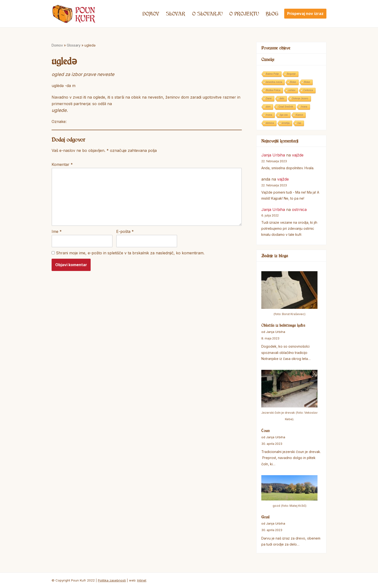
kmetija (286, 123)
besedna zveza (274, 82)
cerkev (292, 90)
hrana (304, 107)
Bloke (293, 82)
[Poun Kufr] (74, 14)
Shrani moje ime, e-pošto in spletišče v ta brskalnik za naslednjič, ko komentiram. (130, 253)
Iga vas (284, 115)
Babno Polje (272, 74)
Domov (151, 14)
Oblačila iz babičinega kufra (283, 325)
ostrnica (299, 210)
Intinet (142, 580)
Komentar (62, 164)
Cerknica (308, 90)
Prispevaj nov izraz (305, 14)
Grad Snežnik (286, 107)
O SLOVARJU (207, 14)
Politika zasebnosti (112, 580)
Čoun (265, 431)
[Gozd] (289, 492)
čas (299, 123)
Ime (57, 231)
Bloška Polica (273, 90)
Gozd (265, 517)
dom (268, 107)
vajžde (298, 155)
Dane (269, 98)
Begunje (291, 74)
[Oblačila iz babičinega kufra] (289, 294)
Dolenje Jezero (300, 98)
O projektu (244, 14)
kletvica (270, 123)
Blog (272, 14)
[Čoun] (289, 396)
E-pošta (125, 231)
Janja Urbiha (273, 155)
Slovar (176, 14)
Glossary (74, 45)
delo (282, 98)
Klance (300, 115)
